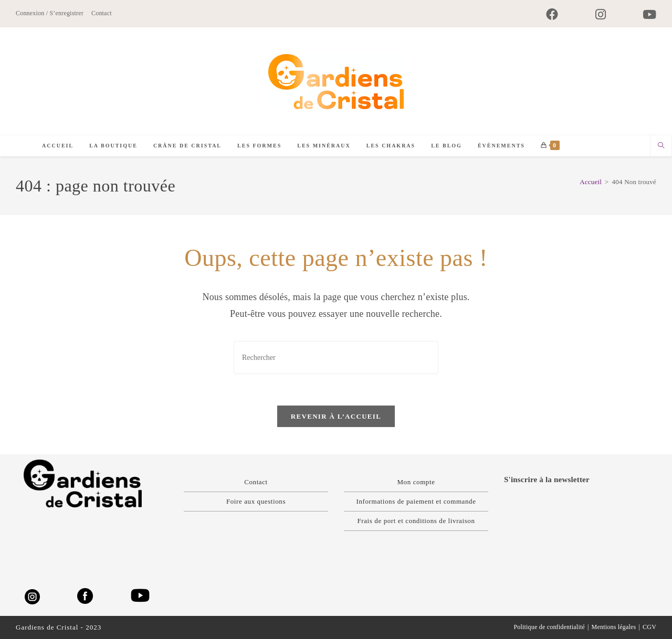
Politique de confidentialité (549, 627)
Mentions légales (614, 627)
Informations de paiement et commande (416, 501)
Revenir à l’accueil (336, 417)
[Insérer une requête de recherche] (336, 358)
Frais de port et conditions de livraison (416, 521)
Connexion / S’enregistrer (50, 13)
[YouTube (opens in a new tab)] (640, 14)
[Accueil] (591, 182)
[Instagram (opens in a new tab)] (601, 14)
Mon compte (416, 482)
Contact (102, 13)
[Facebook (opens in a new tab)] (552, 14)
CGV (649, 627)
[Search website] (661, 146)
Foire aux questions (256, 501)
